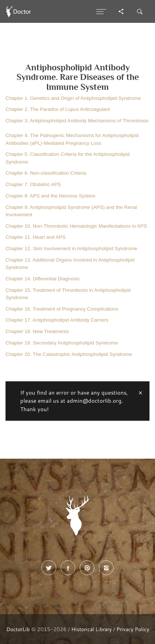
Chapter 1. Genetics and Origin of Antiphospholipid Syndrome (73, 98)
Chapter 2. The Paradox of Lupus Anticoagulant (58, 109)
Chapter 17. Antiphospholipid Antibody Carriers (57, 320)
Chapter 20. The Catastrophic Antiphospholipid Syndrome (69, 354)
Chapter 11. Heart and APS (36, 237)
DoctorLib (18, 629)
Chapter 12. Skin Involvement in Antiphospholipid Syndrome (71, 248)
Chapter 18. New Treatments (37, 331)
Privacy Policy (133, 629)
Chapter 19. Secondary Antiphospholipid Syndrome (62, 343)
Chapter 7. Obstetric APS (33, 184)
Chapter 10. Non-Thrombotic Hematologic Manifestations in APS (76, 226)
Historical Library (91, 629)
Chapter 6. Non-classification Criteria (46, 173)
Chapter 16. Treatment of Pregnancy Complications (62, 309)
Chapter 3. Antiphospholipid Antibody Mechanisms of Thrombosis (77, 121)
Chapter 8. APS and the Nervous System (51, 196)
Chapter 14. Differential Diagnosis (43, 279)
